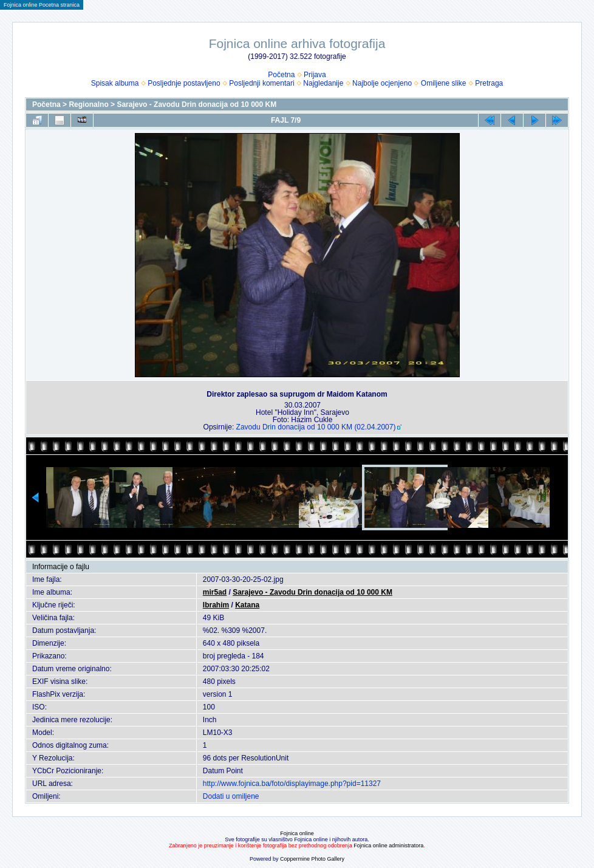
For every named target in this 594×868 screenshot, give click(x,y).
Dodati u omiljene (231, 796)
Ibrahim (216, 605)
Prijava (315, 75)
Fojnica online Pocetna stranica (42, 5)
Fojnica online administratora (388, 846)
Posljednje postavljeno (184, 83)
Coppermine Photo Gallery (312, 859)
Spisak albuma (115, 83)
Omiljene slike (444, 83)
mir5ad (215, 592)
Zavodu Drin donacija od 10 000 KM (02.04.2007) (316, 427)
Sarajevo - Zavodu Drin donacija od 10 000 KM (196, 104)
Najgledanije (323, 83)
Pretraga (489, 83)
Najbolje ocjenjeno (382, 83)
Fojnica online (297, 833)
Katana (247, 605)
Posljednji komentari (261, 83)
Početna (281, 75)
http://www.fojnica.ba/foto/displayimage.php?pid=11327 (292, 784)
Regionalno (88, 104)
